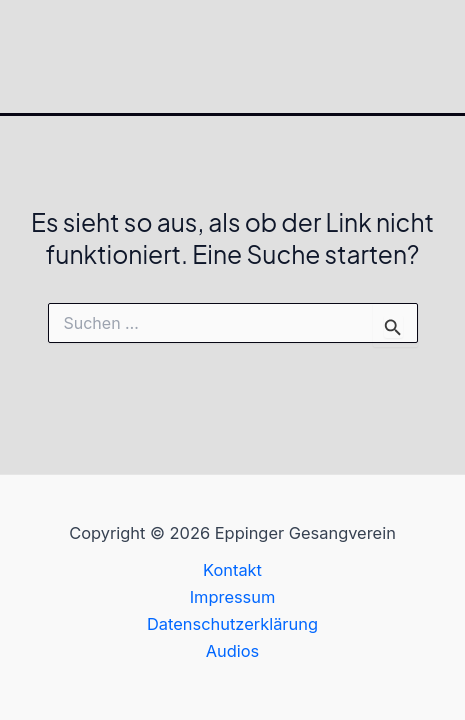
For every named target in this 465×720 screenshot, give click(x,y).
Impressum (233, 597)
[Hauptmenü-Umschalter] (442, 56)
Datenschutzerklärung (232, 624)
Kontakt (232, 570)
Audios (233, 651)
